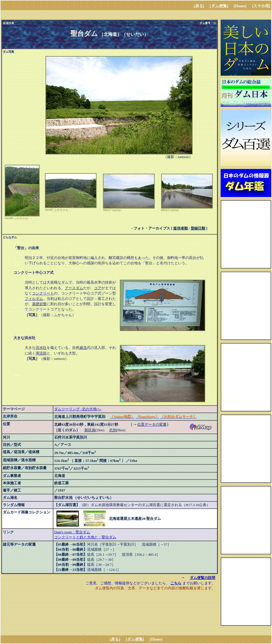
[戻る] (199, 6)
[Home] (240, 6)
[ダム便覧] (219, 6)
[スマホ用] (261, 6)
